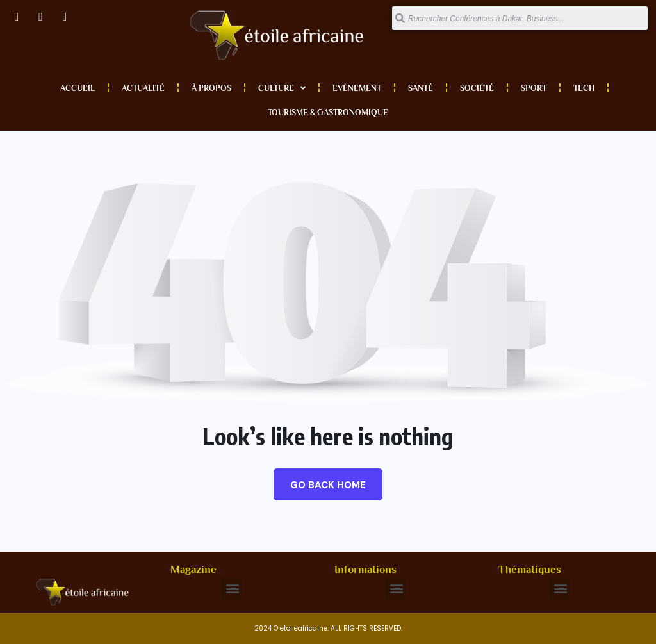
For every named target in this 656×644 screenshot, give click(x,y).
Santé (421, 88)
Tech (584, 88)
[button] (232, 589)
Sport (534, 88)
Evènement (357, 88)
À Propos (211, 88)
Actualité (143, 88)
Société (477, 88)
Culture (282, 88)
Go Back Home (328, 485)
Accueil (78, 88)
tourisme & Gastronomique (328, 112)
